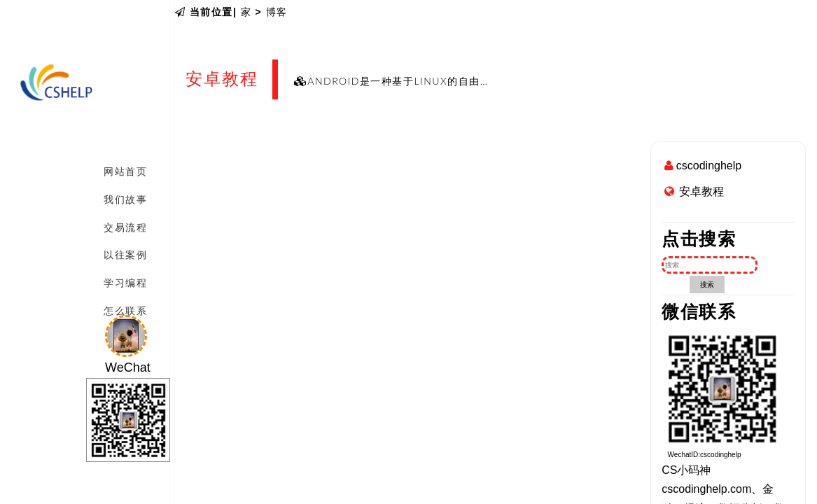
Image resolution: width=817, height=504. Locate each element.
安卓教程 (701, 191)
